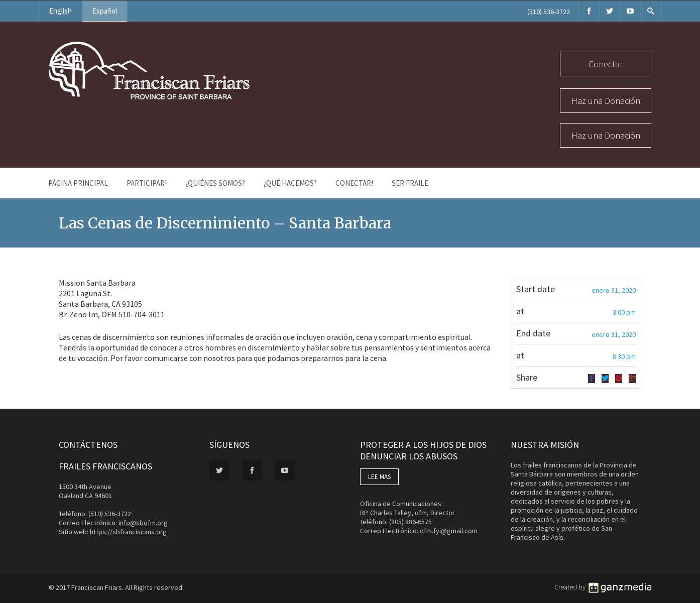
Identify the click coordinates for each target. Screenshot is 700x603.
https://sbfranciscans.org (128, 532)
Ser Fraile (410, 183)
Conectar (606, 64)
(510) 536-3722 (549, 12)
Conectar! (354, 183)
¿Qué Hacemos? (290, 183)
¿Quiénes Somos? (215, 183)
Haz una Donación (606, 101)
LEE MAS (379, 477)
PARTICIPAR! (147, 183)
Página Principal (78, 183)
